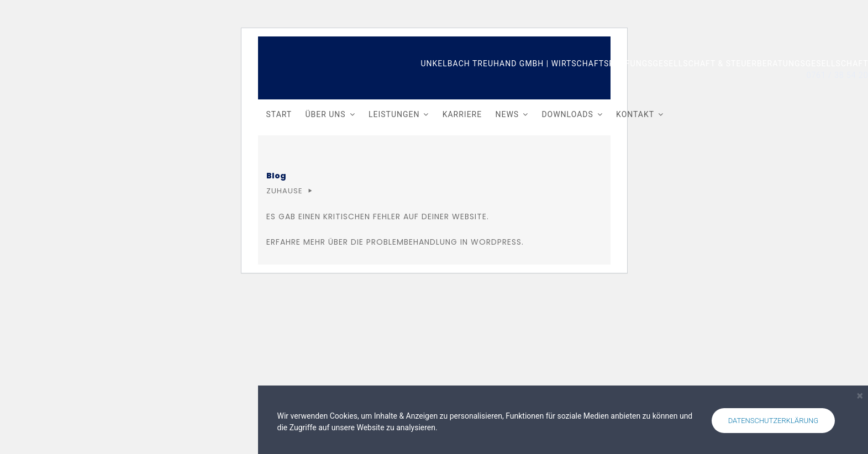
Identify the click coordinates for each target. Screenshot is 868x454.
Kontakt (635, 114)
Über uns (325, 114)
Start (279, 114)
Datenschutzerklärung (773, 421)
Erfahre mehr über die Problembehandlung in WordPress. (395, 242)
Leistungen (394, 114)
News (507, 114)
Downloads (567, 114)
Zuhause (285, 191)
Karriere (462, 114)
